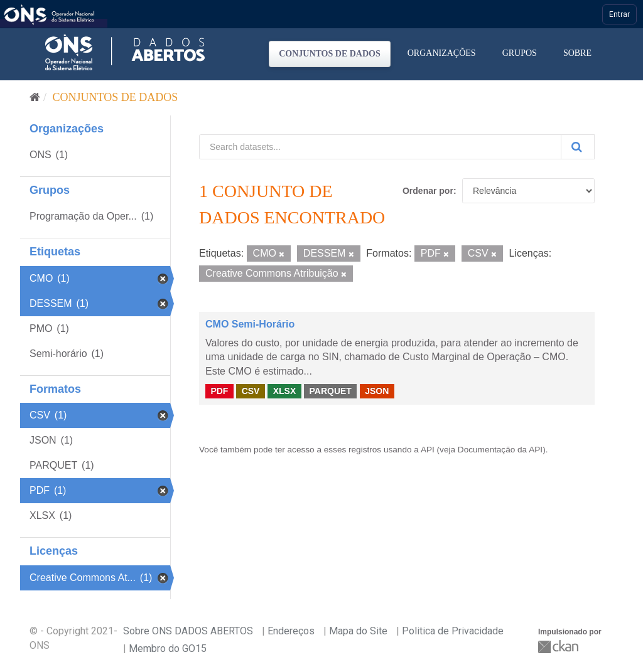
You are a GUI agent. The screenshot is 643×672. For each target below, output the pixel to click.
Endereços (291, 631)
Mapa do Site (358, 631)
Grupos (520, 53)
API (428, 450)
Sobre (577, 53)
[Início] (35, 97)
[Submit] (578, 147)
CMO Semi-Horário (250, 324)
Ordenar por (428, 191)
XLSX (285, 391)
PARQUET (330, 391)
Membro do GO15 (168, 648)
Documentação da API (500, 450)
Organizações (442, 53)
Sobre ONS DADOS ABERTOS (188, 631)
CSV (251, 391)
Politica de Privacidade (453, 631)
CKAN (559, 647)
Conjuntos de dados (330, 54)
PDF (219, 391)
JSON (377, 391)
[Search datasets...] (380, 147)
